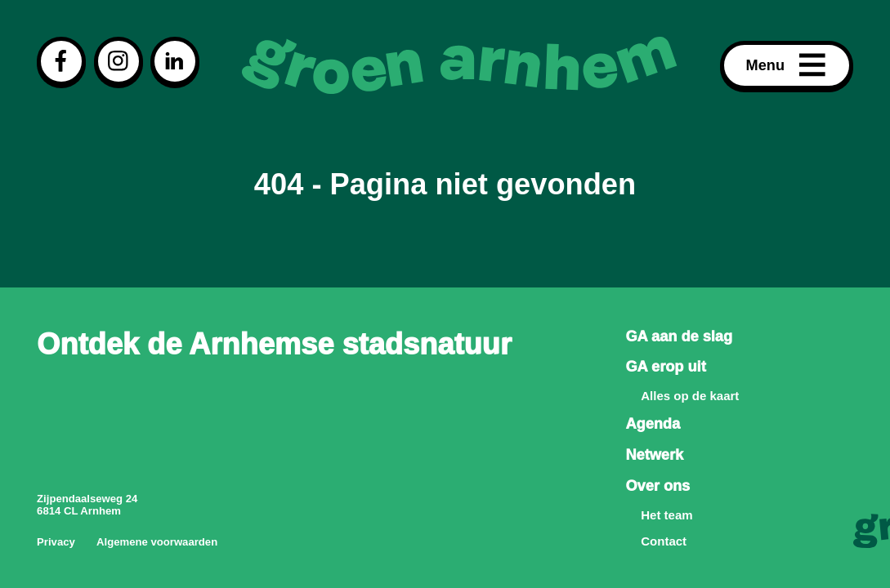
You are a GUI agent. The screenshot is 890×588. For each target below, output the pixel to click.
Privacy (56, 542)
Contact (664, 541)
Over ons (657, 486)
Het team (666, 515)
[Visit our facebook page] (61, 61)
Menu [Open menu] (787, 65)
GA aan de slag (679, 336)
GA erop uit (665, 367)
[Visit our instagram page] (119, 61)
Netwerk (654, 455)
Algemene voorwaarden (157, 542)
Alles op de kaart (690, 396)
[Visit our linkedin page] (175, 61)
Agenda (653, 424)
